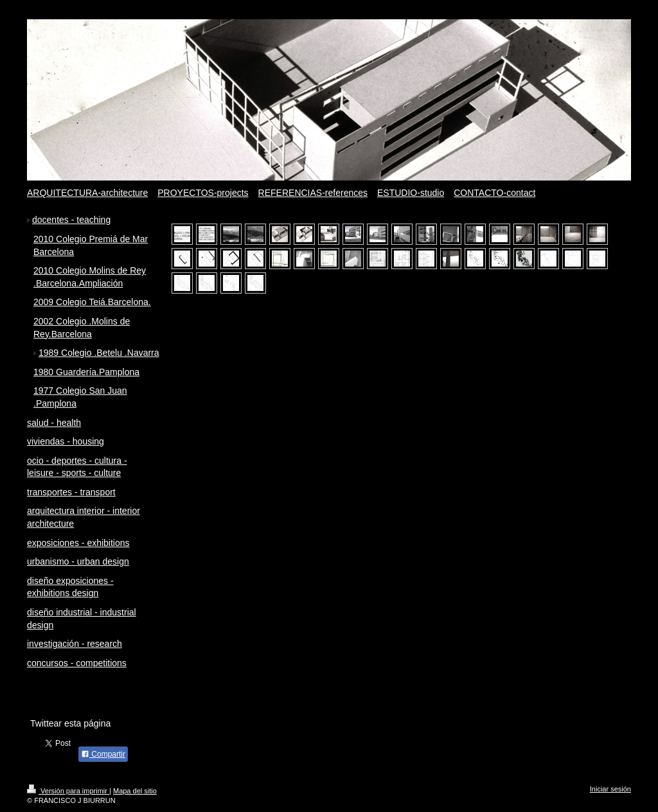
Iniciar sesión (610, 789)
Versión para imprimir (68, 791)
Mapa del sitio (135, 791)
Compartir (103, 754)
